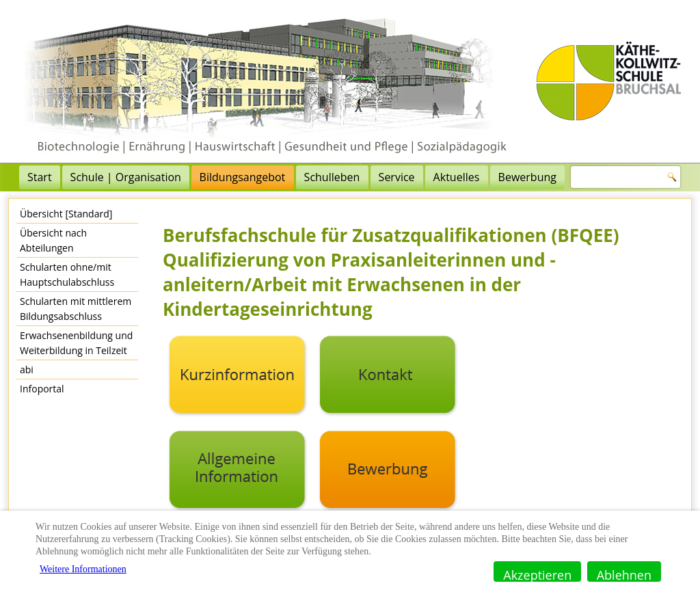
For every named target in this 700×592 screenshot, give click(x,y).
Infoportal (42, 389)
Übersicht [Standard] (66, 214)
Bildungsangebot (243, 177)
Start (40, 177)
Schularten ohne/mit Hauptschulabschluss (67, 274)
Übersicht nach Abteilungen (53, 240)
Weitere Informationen (83, 569)
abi (27, 369)
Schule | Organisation (126, 177)
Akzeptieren (537, 574)
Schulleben (332, 177)
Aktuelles (457, 177)
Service (397, 177)
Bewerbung (527, 177)
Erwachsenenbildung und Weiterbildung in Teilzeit (76, 343)
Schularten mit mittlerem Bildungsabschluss (76, 309)
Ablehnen (624, 574)
